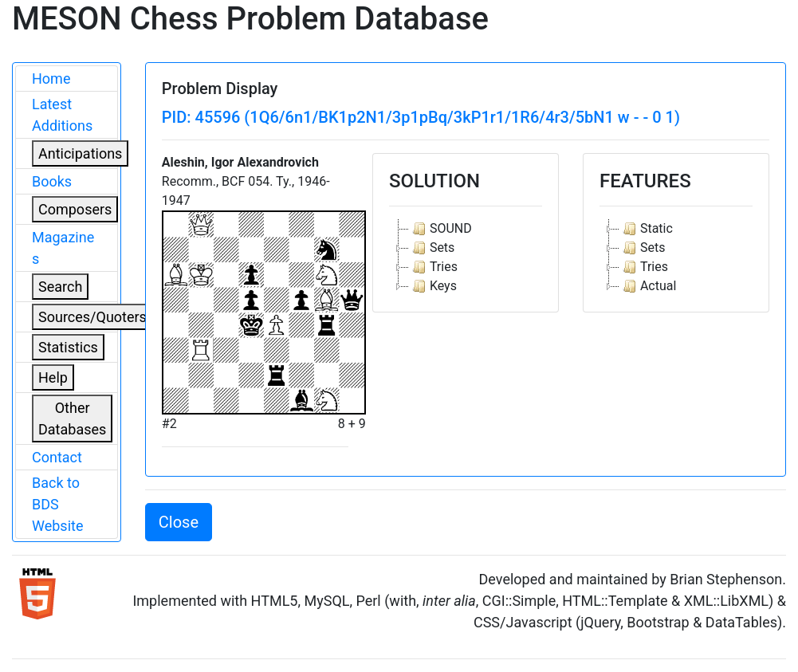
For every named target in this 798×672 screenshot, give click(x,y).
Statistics (68, 347)
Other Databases (72, 419)
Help (53, 377)
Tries (433, 267)
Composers (75, 209)
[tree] (466, 257)
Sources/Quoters (92, 317)
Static (646, 229)
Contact (57, 457)
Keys (433, 286)
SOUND (440, 229)
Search (60, 287)
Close (179, 522)
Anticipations (80, 153)
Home (51, 79)
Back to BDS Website (57, 504)
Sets (432, 248)
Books (52, 181)
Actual (648, 286)
